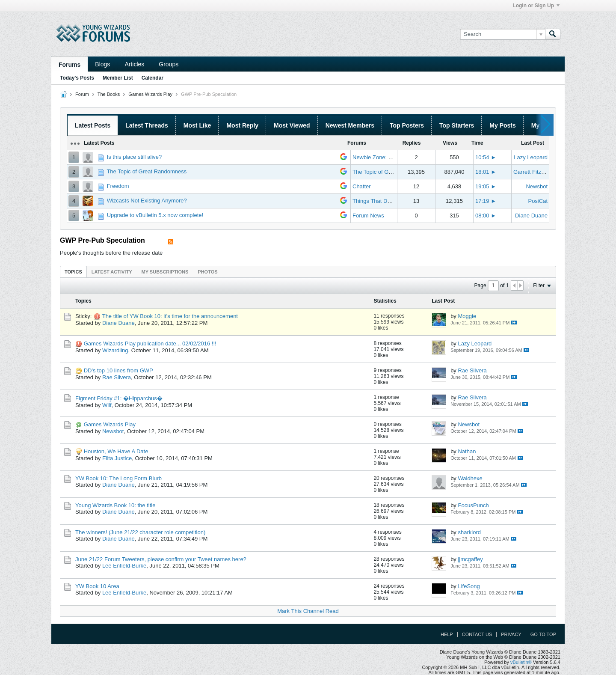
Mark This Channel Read (308, 611)
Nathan (467, 451)
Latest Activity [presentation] (112, 272)
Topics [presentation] (73, 272)
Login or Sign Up (536, 6)
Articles (134, 64)
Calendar (153, 78)
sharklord (469, 532)
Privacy (511, 634)
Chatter (362, 186)
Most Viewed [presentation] (292, 125)
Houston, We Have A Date (116, 451)
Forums (70, 65)
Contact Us (477, 634)
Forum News (368, 216)
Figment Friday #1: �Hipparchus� (119, 398)
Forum (82, 94)
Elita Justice (117, 458)
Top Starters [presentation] (457, 125)
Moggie (467, 316)
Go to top (543, 634)
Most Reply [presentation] (242, 125)
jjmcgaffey (470, 559)
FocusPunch (473, 505)
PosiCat (538, 201)
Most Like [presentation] (197, 125)
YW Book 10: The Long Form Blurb (118, 478)
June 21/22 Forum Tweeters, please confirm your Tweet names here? (161, 559)
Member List (118, 78)
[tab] (73, 272)
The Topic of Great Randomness (147, 171)
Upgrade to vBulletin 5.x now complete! (155, 215)
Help (447, 634)
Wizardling (115, 350)
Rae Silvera (117, 377)
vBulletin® (521, 662)
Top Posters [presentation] (407, 125)
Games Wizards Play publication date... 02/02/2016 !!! (150, 343)
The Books (109, 94)
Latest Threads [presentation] (147, 125)
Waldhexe (470, 478)
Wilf (107, 405)
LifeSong (469, 586)
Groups (169, 64)
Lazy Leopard (531, 157)
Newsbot (537, 186)
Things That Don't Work (382, 201)
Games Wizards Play (150, 94)
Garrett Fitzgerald (535, 172)
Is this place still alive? (135, 157)
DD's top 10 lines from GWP (118, 370)
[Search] (502, 34)
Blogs (102, 64)
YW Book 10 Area (97, 586)
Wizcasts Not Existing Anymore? (147, 201)
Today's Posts (77, 78)
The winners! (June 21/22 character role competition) (140, 532)
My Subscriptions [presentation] (165, 272)
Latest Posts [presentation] (93, 125)
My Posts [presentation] (502, 125)
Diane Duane (531, 216)
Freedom (118, 186)
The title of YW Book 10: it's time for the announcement (170, 316)
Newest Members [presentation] (350, 125)
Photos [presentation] (207, 272)
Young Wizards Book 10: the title (115, 505)
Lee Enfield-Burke (124, 566)
